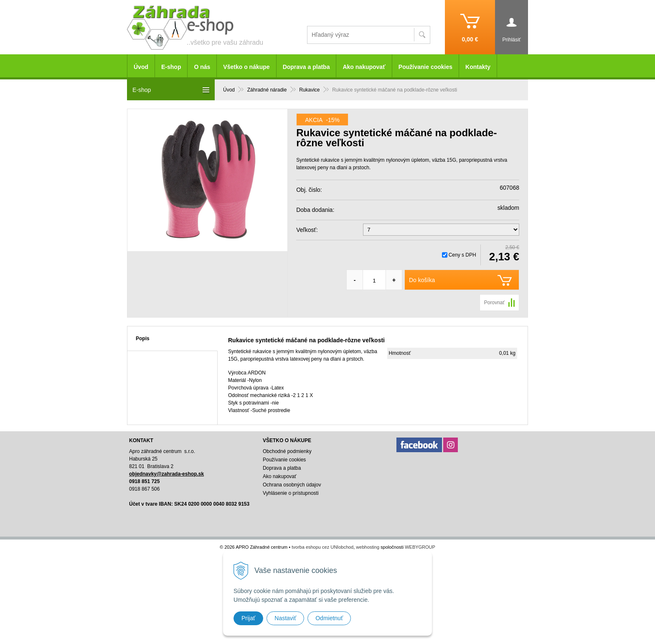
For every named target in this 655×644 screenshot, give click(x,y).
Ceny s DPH (462, 255)
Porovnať (494, 303)
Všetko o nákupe (246, 67)
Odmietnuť (329, 618)
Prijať (248, 618)
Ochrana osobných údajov (292, 485)
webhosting (368, 547)
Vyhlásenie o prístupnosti (291, 493)
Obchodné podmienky (287, 451)
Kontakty (478, 67)
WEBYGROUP (420, 547)
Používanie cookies (425, 67)
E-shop (171, 67)
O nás (202, 67)
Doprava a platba (306, 67)
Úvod (141, 67)
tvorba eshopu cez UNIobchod (322, 547)
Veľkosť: (307, 230)
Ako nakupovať (364, 67)
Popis (143, 339)
